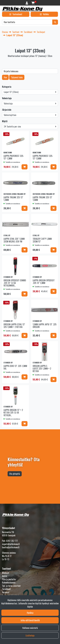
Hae (5, 77)
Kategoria (7, 87)
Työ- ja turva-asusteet (11, 586)
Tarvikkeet (6, 589)
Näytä (5, 121)
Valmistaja (7, 98)
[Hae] (27, 22)
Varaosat (6, 592)
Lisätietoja (30, 635)
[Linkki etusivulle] (22, 9)
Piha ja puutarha (9, 579)
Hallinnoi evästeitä (30, 628)
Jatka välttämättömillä (30, 620)
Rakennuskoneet (9, 583)
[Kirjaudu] (27, 3)
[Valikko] (44, 14)
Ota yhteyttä (15, 474)
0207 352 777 (12, 541)
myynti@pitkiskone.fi (11, 544)
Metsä (5, 576)
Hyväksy (30, 613)
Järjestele (7, 110)
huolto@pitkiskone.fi (11, 547)
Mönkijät (6, 573)
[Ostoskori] (33, 3)
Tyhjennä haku (17, 77)
